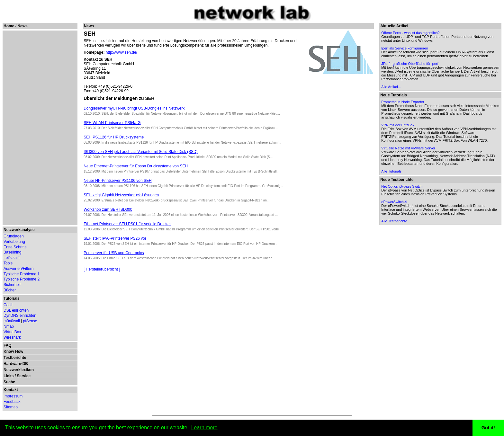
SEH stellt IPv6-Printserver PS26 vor (115, 238)
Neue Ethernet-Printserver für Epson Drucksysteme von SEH (136, 166)
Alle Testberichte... (396, 221)
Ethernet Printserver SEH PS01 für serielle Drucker (127, 224)
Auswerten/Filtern (18, 269)
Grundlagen (14, 236)
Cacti (8, 305)
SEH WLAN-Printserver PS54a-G (112, 123)
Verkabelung (14, 242)
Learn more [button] (204, 427)
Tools (8, 263)
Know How (13, 351)
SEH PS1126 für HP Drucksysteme (114, 137)
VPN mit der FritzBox (398, 125)
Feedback (12, 402)
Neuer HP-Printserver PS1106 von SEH (117, 181)
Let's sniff (12, 258)
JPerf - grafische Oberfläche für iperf (410, 64)
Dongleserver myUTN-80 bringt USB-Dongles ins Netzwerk (134, 108)
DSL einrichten (16, 310)
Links (9, 376)
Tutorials (12, 298)
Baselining (12, 252)
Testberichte (15, 358)
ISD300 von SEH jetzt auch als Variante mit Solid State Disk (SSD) (141, 152)
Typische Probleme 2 (22, 279)
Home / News (16, 26)
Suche (9, 382)
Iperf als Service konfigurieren (405, 48)
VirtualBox (12, 332)
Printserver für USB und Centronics (114, 253)
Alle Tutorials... (393, 171)
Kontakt (11, 390)
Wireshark (12, 337)
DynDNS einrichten (20, 316)
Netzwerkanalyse (19, 230)
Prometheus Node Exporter (403, 102)
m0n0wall (12, 321)
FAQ (8, 345)
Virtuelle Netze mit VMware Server (408, 148)
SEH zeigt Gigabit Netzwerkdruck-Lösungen (121, 195)
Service (24, 376)
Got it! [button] (488, 428)
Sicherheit (12, 285)
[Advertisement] (39, 128)
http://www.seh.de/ (122, 52)
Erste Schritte (15, 247)
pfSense (30, 321)
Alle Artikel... (391, 87)
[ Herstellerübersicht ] (102, 269)
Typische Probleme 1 (22, 274)
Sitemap (11, 407)
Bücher (10, 290)
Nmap (9, 326)
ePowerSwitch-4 (394, 202)
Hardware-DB (16, 364)
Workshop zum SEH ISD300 (108, 209)
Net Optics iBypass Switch (402, 186)
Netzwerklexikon (19, 370)
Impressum (13, 396)
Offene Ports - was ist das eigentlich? (410, 33)
